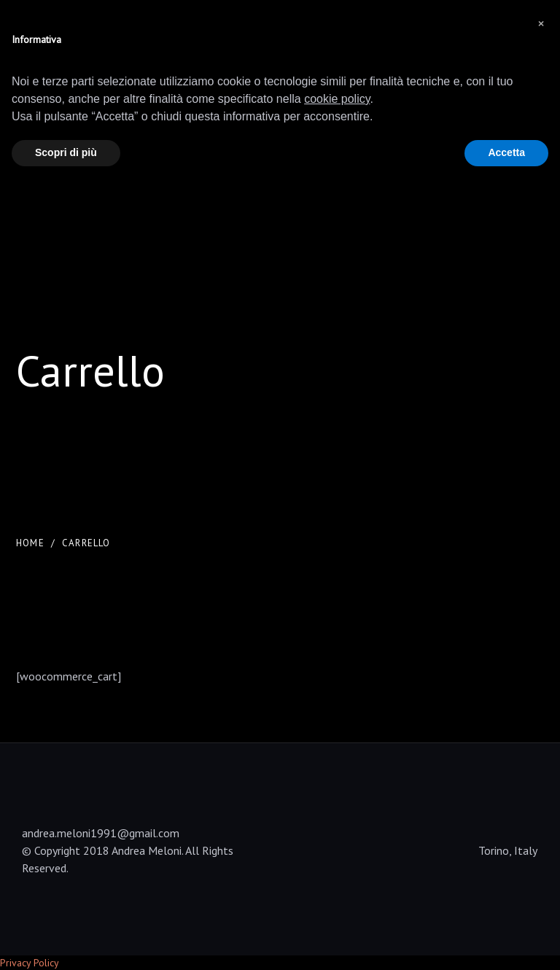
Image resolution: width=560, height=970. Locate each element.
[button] (541, 23)
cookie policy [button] (337, 99)
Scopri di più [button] (66, 152)
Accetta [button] (506, 152)
